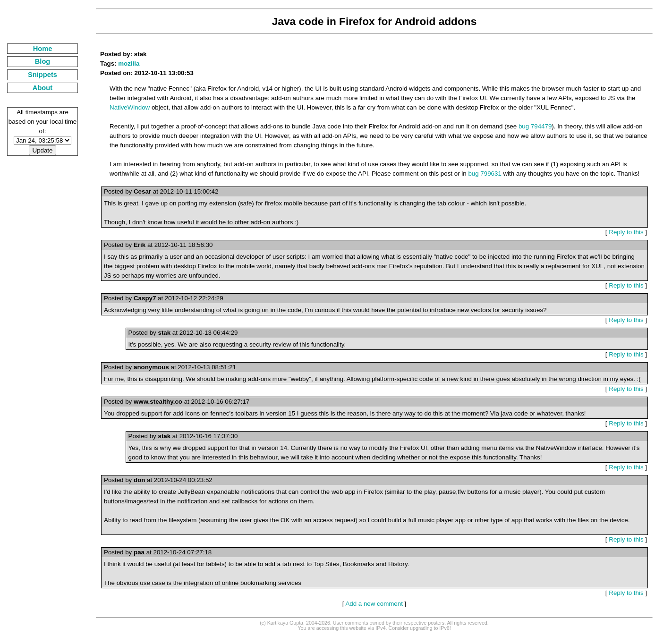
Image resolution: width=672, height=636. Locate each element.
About (43, 88)
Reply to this (626, 232)
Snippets (43, 75)
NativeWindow (130, 107)
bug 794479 (535, 126)
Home (43, 49)
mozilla (129, 64)
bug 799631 (485, 174)
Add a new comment (374, 604)
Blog (43, 61)
